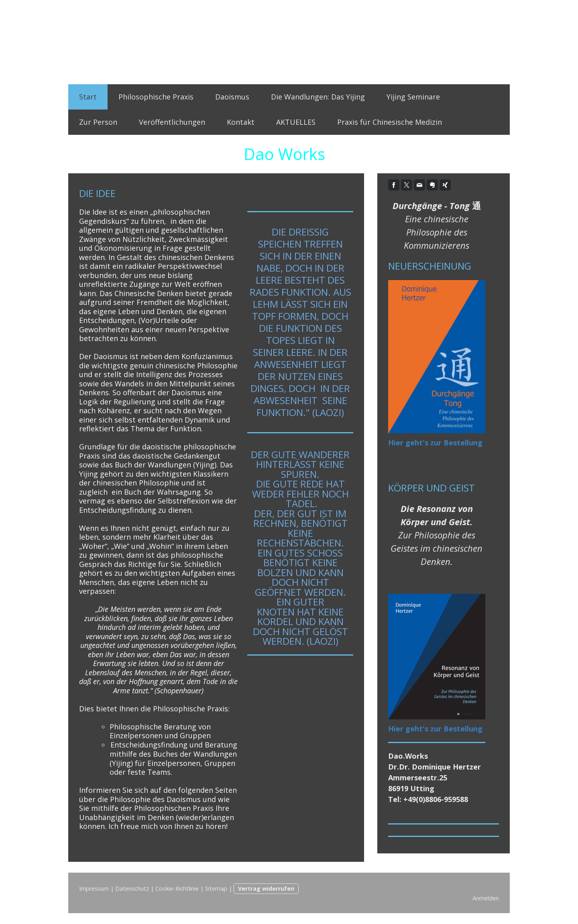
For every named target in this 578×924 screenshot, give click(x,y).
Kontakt (241, 122)
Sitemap (216, 888)
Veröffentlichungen (172, 122)
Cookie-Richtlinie (177, 888)
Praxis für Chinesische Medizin (390, 122)
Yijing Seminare (413, 97)
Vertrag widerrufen (266, 888)
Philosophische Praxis (156, 97)
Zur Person (98, 122)
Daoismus (232, 97)
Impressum (94, 888)
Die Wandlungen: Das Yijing (318, 97)
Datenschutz (132, 888)
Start (88, 97)
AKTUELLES (296, 122)
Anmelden (486, 898)
